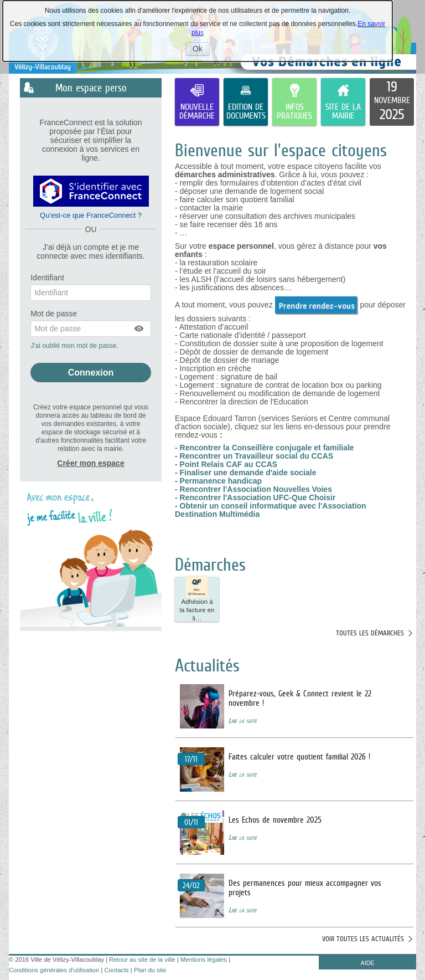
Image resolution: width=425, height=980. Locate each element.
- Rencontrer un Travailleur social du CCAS (254, 456)
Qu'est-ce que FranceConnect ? (91, 215)
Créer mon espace (90, 463)
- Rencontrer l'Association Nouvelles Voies (253, 489)
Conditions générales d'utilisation (54, 970)
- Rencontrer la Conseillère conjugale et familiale (265, 448)
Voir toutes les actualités (363, 939)
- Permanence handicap (218, 481)
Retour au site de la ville (142, 960)
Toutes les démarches (370, 633)
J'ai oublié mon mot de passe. (75, 346)
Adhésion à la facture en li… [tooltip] (197, 599)
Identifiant (47, 278)
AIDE (368, 963)
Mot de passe (54, 314)
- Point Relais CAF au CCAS (226, 464)
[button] (139, 329)
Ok (201, 50)
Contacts (117, 970)
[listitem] (392, 102)
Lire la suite (243, 720)
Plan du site (150, 970)
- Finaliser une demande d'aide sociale (245, 473)
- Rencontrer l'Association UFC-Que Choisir (255, 497)
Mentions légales (204, 960)
